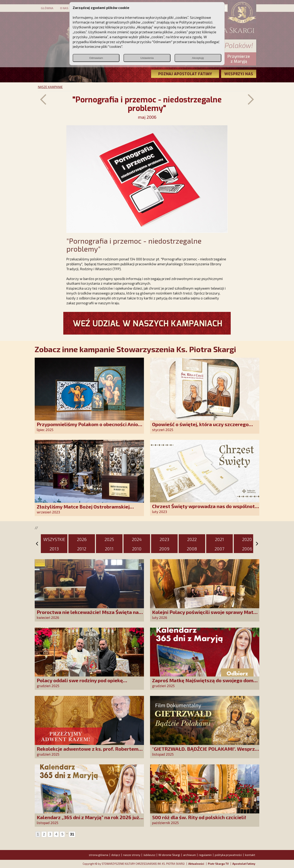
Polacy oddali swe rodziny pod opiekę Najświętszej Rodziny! (80, 683)
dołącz (116, 855)
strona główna (99, 855)
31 (72, 834)
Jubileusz (149, 855)
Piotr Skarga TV (218, 864)
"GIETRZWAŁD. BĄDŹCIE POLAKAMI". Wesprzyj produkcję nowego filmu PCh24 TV (206, 752)
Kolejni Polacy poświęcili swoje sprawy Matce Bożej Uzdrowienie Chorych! (205, 615)
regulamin (205, 855)
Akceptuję (198, 58)
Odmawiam (96, 58)
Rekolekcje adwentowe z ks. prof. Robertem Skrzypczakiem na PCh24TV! (88, 752)
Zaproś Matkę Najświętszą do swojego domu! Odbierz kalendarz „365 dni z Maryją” (205, 683)
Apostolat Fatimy (244, 864)
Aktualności (196, 864)
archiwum (189, 855)
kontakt (250, 855)
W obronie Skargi (169, 855)
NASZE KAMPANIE (50, 87)
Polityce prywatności (196, 22)
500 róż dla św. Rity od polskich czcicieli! (199, 817)
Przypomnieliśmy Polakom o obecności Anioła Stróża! (90, 427)
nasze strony (132, 855)
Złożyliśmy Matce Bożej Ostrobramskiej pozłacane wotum (83, 509)
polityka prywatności (228, 855)
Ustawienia (147, 58)
